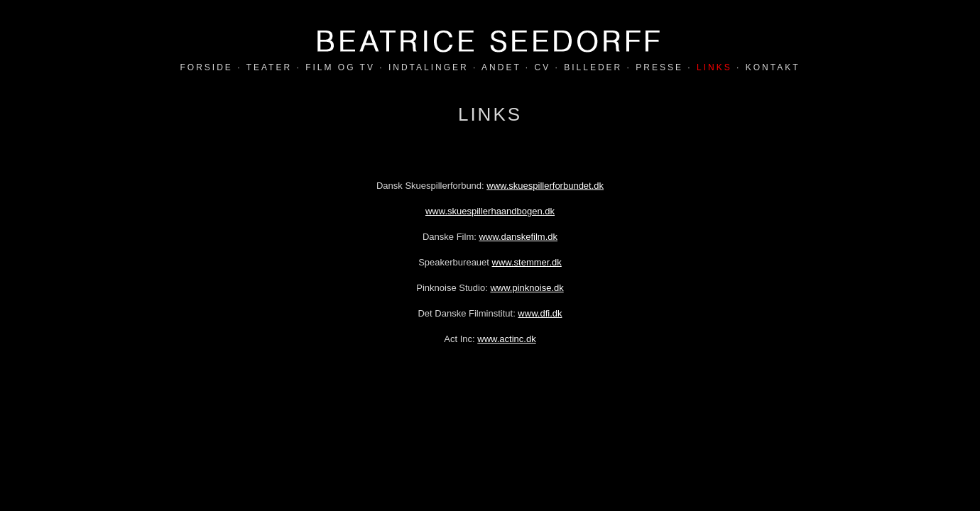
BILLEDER (593, 67)
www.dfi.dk (540, 313)
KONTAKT (773, 67)
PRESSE (659, 67)
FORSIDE (207, 67)
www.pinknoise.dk (527, 288)
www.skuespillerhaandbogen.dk (490, 211)
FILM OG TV (340, 67)
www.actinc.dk (506, 339)
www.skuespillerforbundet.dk (545, 186)
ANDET (501, 67)
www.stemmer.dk (527, 262)
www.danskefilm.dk (518, 237)
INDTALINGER (429, 67)
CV (543, 67)
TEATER (269, 67)
